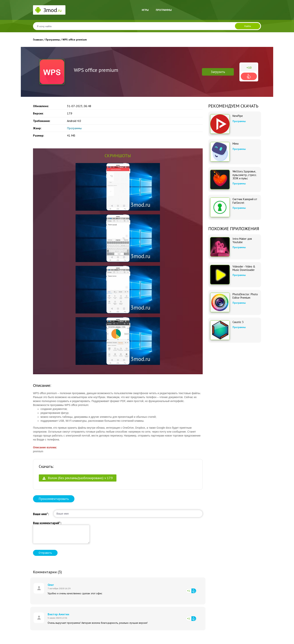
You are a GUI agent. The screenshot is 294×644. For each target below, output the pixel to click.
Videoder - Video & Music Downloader (244, 268)
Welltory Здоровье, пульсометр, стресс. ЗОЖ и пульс (245, 175)
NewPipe (238, 116)
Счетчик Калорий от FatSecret (245, 201)
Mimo (236, 144)
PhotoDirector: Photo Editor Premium (245, 296)
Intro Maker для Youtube (242, 240)
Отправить (45, 553)
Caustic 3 (238, 322)
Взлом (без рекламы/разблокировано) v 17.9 (78, 478)
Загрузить (218, 72)
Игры (145, 10)
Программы (164, 10)
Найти (248, 26)
